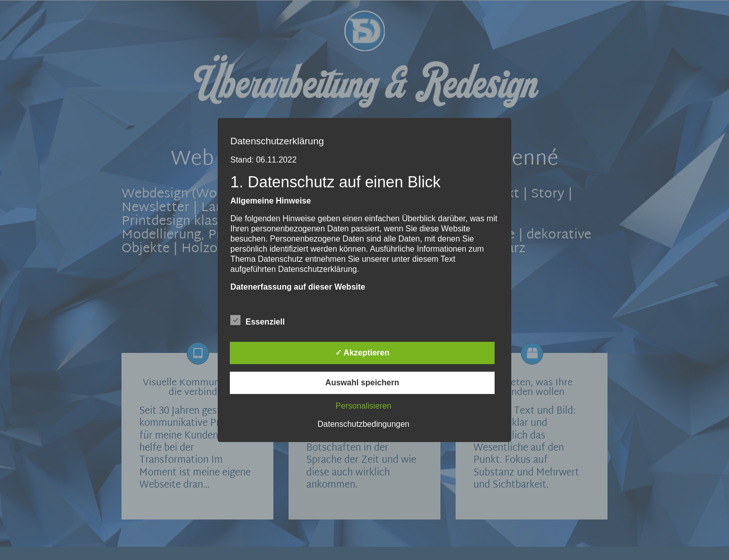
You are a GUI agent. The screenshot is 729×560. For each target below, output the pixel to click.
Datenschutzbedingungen (363, 424)
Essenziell (257, 321)
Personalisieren (363, 406)
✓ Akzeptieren (362, 353)
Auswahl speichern (362, 383)
